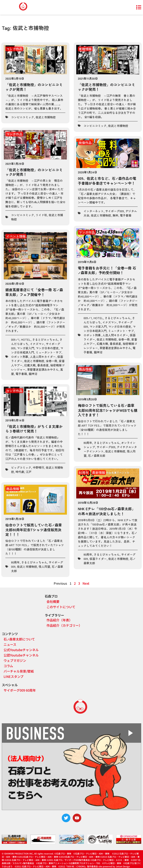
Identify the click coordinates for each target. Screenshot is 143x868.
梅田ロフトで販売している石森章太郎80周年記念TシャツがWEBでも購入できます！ (108, 410)
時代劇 (20, 472)
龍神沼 (33, 374)
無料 (115, 215)
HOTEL (26, 339)
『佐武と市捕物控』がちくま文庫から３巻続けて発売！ (34, 429)
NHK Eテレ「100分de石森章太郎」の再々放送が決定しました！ (107, 511)
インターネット (94, 211)
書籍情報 (85, 49)
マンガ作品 (14, 49)
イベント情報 (16, 236)
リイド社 (41, 215)
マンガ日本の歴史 (47, 348)
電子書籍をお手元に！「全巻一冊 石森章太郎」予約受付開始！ (107, 270)
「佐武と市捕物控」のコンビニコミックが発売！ (34, 87)
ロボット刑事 (20, 357)
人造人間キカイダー (43, 357)
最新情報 (99, 472)
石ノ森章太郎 (97, 455)
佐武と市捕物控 (46, 117)
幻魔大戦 (30, 365)
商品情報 (85, 369)
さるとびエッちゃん (45, 339)
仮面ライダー (98, 559)
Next (86, 583)
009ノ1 (15, 339)
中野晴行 (38, 467)
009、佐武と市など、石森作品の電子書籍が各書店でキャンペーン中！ (107, 181)
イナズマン (37, 344)
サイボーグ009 (115, 211)
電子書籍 (126, 215)
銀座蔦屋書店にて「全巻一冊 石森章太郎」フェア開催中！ (34, 292)
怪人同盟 (44, 566)
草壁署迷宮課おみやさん (43, 369)
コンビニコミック (23, 117)
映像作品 (85, 143)
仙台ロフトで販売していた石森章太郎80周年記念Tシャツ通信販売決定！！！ (34, 530)
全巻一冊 (52, 361)
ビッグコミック (21, 467)
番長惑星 (43, 365)
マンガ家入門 (26, 348)
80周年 (88, 443)
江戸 (29, 472)
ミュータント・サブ (49, 352)
